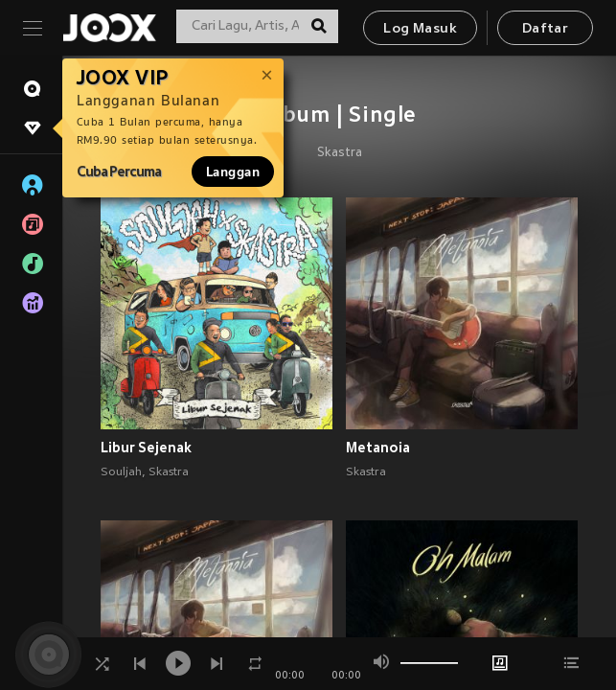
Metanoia (378, 448)
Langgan (233, 172)
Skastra (340, 153)
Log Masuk (420, 29)
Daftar (545, 29)
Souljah (121, 472)
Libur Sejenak (146, 448)
